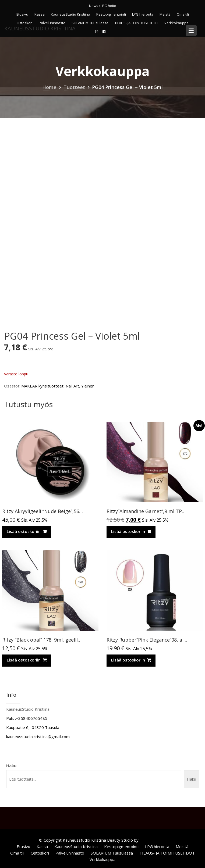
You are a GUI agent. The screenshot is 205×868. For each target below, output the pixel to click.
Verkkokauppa (102, 859)
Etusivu (22, 14)
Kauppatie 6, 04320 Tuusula (33, 727)
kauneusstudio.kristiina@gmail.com (38, 737)
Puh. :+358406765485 (27, 718)
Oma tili (183, 14)
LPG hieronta (143, 14)
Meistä (165, 14)
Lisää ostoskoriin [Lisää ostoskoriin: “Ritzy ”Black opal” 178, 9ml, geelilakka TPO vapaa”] (24, 660)
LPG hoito (108, 6)
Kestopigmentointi (111, 14)
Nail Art (72, 386)
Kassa (40, 14)
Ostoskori (40, 853)
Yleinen (88, 386)
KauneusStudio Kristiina (70, 14)
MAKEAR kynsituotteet (42, 386)
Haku (11, 766)
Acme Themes (153, 840)
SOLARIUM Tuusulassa (112, 853)
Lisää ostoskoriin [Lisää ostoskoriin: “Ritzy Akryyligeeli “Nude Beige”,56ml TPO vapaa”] (24, 531)
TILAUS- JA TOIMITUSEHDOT (167, 853)
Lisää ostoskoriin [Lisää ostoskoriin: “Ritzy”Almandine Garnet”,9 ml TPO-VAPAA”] (128, 531)
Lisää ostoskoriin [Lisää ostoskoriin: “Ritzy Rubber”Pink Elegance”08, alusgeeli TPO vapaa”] (128, 660)
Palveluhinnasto (70, 853)
